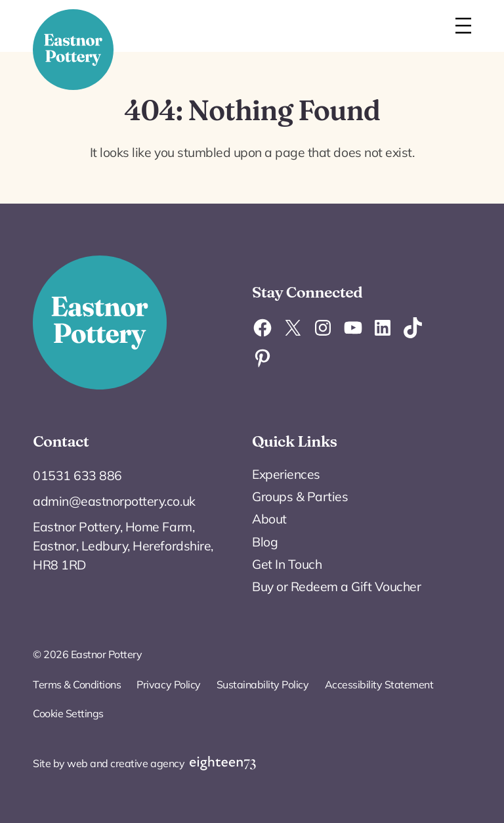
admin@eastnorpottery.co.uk (114, 501)
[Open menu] (463, 26)
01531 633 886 (77, 476)
